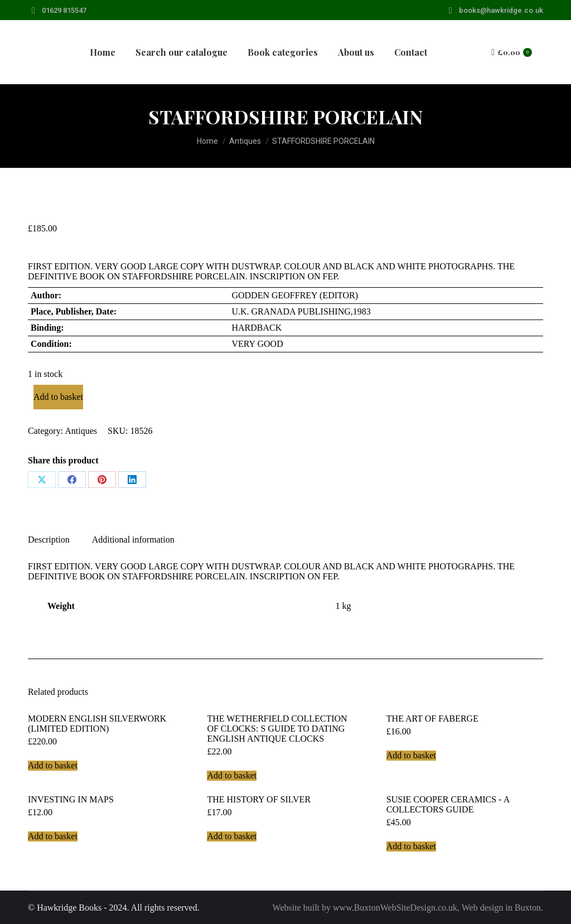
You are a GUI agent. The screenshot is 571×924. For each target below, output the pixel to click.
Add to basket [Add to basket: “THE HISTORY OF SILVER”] (232, 836)
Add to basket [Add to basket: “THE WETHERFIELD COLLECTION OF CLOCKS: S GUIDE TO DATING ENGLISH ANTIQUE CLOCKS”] (232, 775)
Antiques (81, 431)
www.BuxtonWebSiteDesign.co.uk (395, 908)
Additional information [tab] (133, 540)
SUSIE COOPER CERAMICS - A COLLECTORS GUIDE (448, 804)
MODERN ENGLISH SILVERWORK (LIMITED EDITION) (97, 724)
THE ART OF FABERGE (432, 719)
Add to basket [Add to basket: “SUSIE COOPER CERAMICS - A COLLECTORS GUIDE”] (411, 846)
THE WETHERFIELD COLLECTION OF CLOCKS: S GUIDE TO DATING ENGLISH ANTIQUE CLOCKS (277, 729)
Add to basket (58, 397)
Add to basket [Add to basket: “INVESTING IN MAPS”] (53, 836)
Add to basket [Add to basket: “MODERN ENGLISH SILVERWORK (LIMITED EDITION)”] (53, 765)
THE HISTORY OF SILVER (259, 799)
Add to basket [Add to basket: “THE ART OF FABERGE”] (411, 755)
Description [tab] (49, 540)
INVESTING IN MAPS (71, 799)
